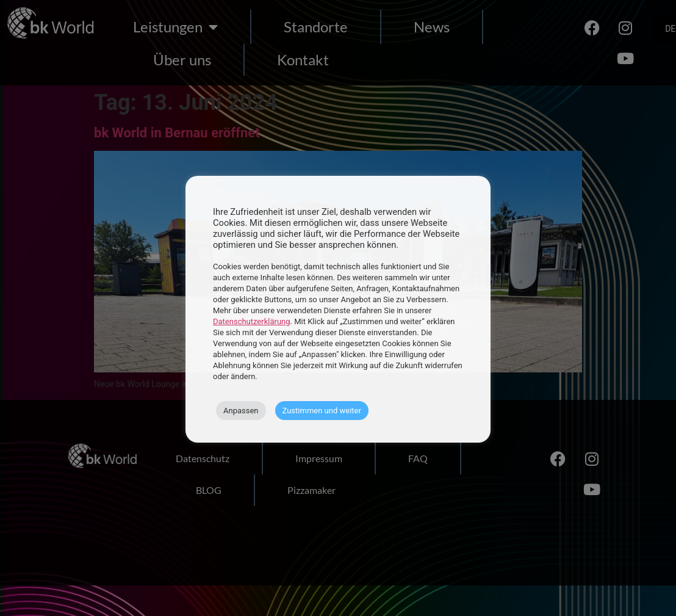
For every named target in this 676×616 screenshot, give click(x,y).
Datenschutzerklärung (252, 321)
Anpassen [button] (241, 411)
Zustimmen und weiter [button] (322, 411)
